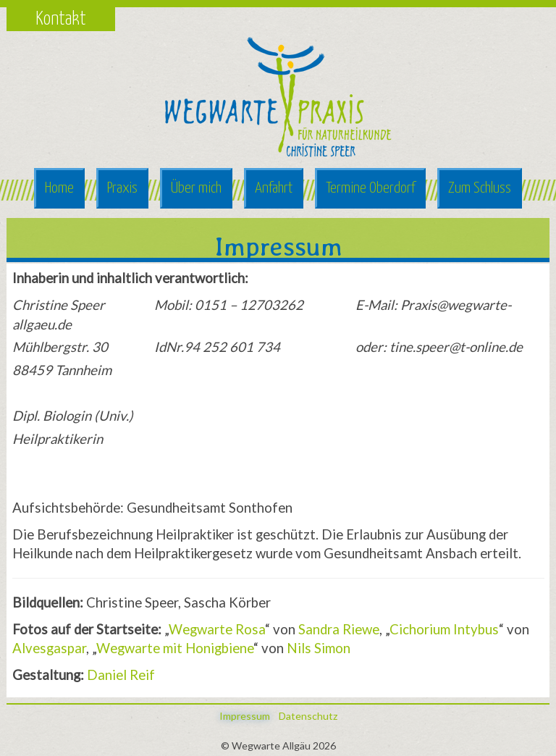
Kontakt (61, 19)
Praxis (122, 188)
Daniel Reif (121, 675)
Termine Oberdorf (370, 188)
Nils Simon (319, 648)
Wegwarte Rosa (217, 629)
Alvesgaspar (49, 648)
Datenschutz (308, 716)
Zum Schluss (480, 188)
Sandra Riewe (339, 629)
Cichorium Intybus (444, 629)
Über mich (196, 188)
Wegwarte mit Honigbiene (175, 648)
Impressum (245, 716)
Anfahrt (274, 188)
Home (59, 188)
